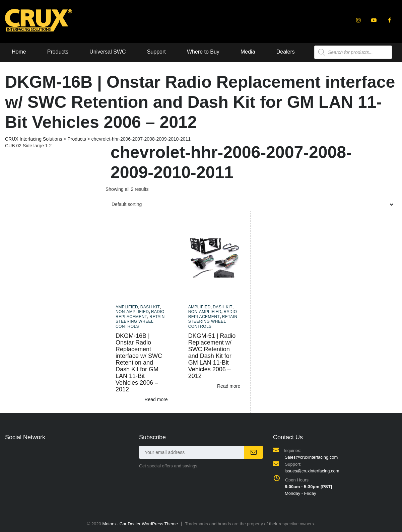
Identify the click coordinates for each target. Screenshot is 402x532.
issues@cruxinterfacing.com (312, 471)
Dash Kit (150, 307)
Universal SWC (108, 52)
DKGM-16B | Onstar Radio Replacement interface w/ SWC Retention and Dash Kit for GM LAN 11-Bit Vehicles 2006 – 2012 (139, 363)
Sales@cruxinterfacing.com (311, 457)
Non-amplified (132, 312)
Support (156, 52)
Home (19, 52)
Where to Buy (203, 52)
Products (58, 52)
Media (248, 52)
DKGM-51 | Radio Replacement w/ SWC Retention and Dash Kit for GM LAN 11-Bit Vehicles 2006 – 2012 (212, 356)
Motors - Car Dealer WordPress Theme (140, 524)
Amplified (127, 307)
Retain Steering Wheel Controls (140, 322)
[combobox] (251, 204)
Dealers (286, 52)
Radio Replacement (140, 314)
